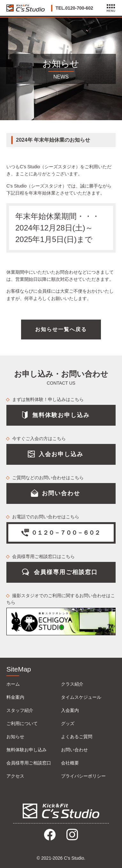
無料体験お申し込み (27, 750)
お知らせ (15, 737)
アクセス (15, 776)
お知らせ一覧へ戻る (61, 329)
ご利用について (22, 723)
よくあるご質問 (77, 737)
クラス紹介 (72, 684)
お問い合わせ (74, 750)
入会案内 (70, 710)
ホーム (13, 684)
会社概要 (70, 763)
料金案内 (15, 697)
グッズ (68, 723)
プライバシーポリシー (83, 776)
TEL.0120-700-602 (74, 8)
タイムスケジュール (81, 697)
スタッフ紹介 (20, 710)
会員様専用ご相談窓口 (29, 763)
